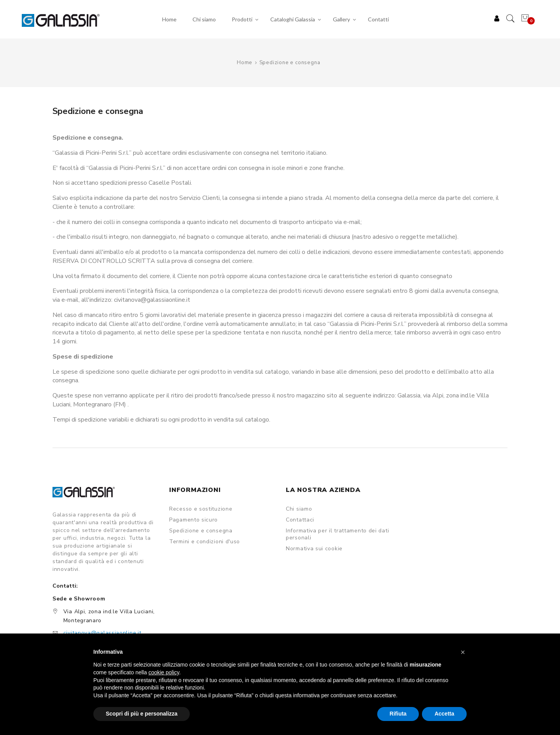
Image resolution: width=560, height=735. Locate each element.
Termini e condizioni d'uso (205, 542)
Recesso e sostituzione (201, 509)
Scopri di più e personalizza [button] (142, 714)
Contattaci (300, 520)
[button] (463, 652)
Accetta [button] (444, 714)
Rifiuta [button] (398, 714)
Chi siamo (299, 509)
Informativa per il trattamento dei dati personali (337, 535)
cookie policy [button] (164, 672)
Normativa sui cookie (314, 549)
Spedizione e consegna (201, 531)
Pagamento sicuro (193, 520)
